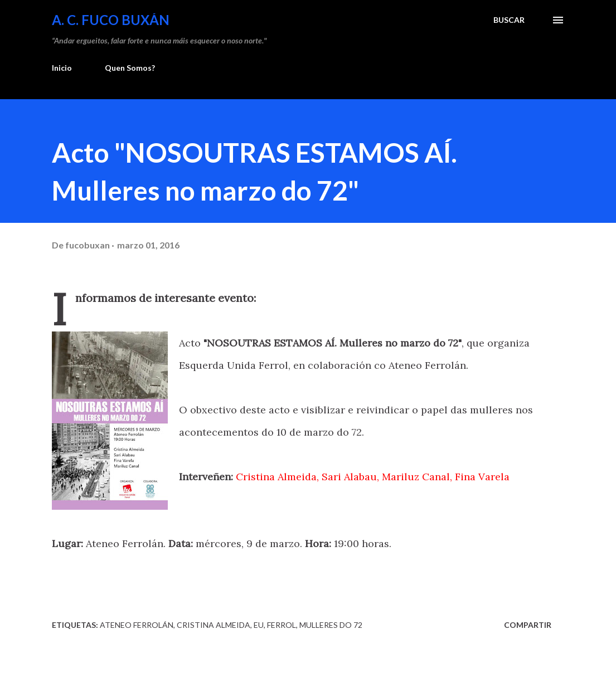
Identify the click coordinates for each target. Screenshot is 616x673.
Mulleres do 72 (331, 625)
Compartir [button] (528, 625)
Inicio (62, 68)
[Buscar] (509, 20)
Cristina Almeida (214, 625)
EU (259, 625)
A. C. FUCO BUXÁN (111, 20)
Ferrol (282, 625)
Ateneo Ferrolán (137, 625)
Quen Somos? (130, 68)
